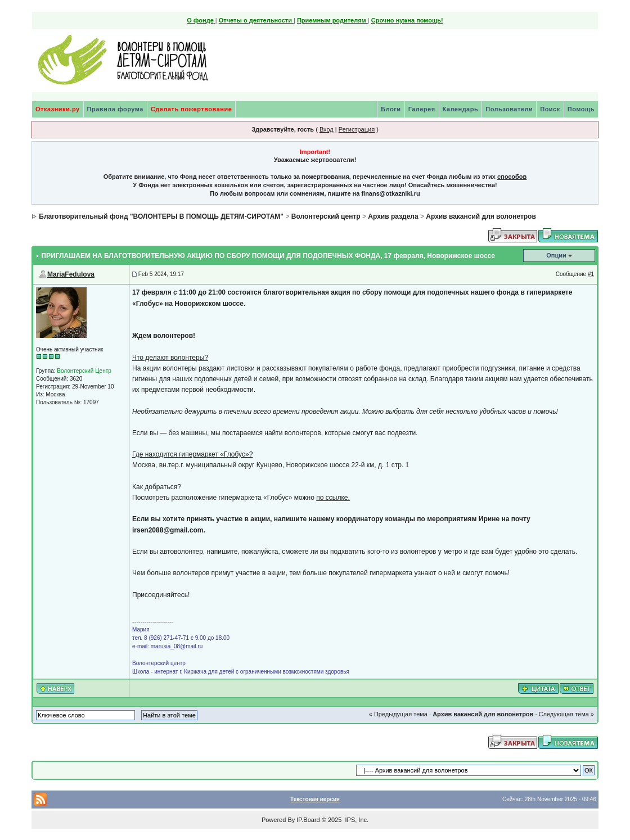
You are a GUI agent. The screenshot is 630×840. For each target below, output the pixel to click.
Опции (556, 255)
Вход (327, 129)
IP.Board (308, 820)
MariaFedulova (71, 274)
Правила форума (115, 109)
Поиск (550, 109)
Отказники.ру (58, 109)
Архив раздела (393, 216)
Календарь (461, 109)
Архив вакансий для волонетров (481, 216)
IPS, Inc (356, 820)
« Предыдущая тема (398, 714)
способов (512, 177)
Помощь (581, 109)
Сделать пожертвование (191, 109)
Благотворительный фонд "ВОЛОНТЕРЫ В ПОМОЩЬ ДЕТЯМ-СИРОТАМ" (161, 216)
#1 (591, 274)
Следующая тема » (566, 714)
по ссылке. (333, 498)
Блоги (391, 109)
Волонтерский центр (326, 216)
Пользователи (509, 109)
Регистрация (357, 129)
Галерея (422, 109)
